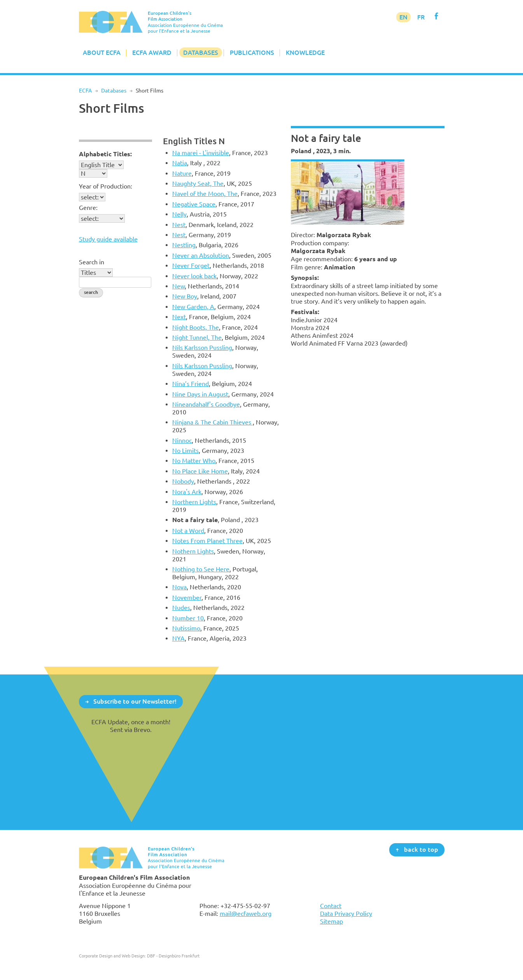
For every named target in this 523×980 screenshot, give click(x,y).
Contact (331, 906)
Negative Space (194, 204)
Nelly (179, 214)
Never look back (194, 276)
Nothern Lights (193, 551)
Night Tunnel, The (197, 337)
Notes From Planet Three (207, 541)
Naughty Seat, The (198, 183)
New (178, 286)
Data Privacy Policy (346, 914)
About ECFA (102, 52)
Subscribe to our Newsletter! (135, 701)
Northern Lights (194, 502)
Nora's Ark (187, 492)
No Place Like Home (200, 471)
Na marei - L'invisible (201, 153)
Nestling (184, 245)
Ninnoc (182, 440)
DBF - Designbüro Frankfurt (173, 956)
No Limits (185, 451)
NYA (178, 638)
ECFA (85, 91)
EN (403, 17)
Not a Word (188, 531)
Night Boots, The (196, 327)
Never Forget (191, 266)
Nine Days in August (200, 394)
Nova (179, 587)
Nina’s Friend (191, 384)
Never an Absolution (201, 255)
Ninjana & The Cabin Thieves (213, 422)
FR (421, 17)
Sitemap (331, 921)
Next (179, 317)
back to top (421, 849)
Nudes (181, 608)
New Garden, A (193, 307)
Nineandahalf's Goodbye (206, 404)
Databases (201, 52)
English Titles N (194, 141)
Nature (182, 173)
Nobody (183, 481)
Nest (179, 225)
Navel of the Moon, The (205, 194)
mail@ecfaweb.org (246, 914)
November (187, 597)
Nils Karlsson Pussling (202, 348)
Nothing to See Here (201, 569)
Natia (180, 163)
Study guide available (108, 239)
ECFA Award (152, 52)
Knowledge (305, 52)
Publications (252, 52)
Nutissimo (186, 628)
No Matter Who (194, 461)
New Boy (185, 296)
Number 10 (188, 618)
